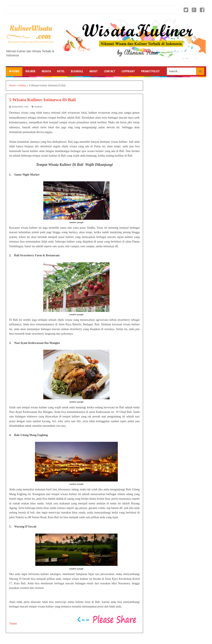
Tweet (13, 624)
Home (14, 71)
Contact (110, 71)
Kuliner (30, 71)
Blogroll (77, 71)
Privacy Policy (150, 71)
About (94, 71)
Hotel (61, 71)
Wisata (46, 71)
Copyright (128, 71)
